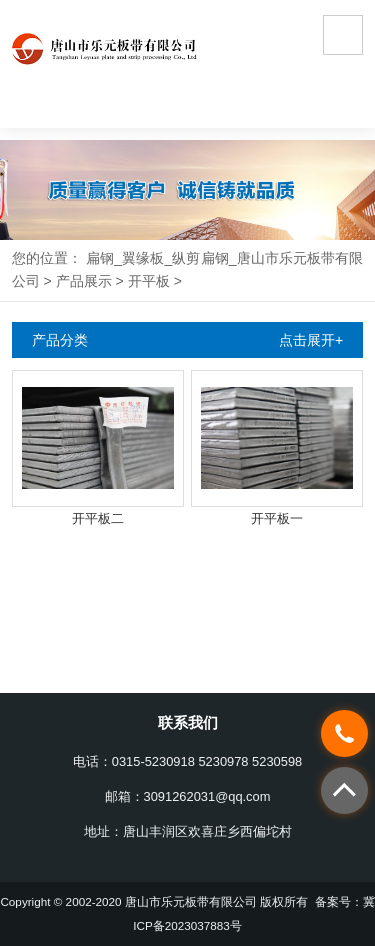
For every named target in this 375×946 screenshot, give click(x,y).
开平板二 (98, 518)
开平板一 (277, 518)
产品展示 (84, 281)
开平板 (149, 281)
